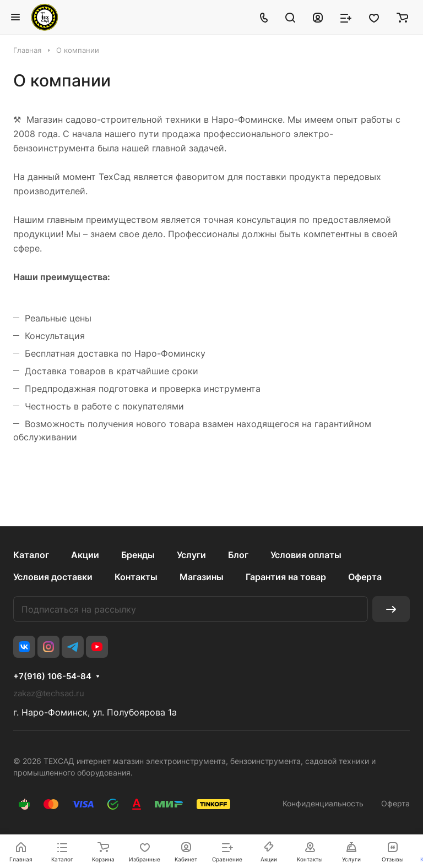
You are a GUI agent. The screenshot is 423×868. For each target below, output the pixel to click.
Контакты (136, 577)
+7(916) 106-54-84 (52, 676)
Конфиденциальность (323, 803)
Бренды (138, 555)
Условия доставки (53, 577)
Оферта (365, 577)
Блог (238, 555)
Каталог (31, 555)
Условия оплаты (306, 555)
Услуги (191, 555)
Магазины (202, 577)
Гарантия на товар (286, 577)
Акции (85, 555)
